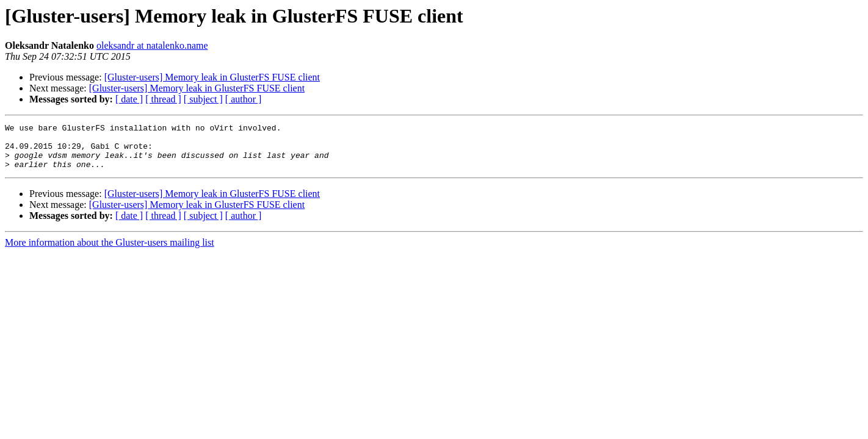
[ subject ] (203, 99)
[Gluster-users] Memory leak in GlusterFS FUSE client (212, 77)
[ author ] (244, 99)
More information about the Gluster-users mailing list (110, 252)
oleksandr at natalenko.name (152, 45)
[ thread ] (163, 99)
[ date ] (129, 99)
